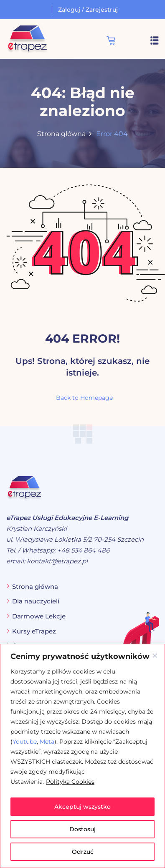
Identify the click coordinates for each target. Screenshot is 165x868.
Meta (47, 742)
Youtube (25, 742)
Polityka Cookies (70, 782)
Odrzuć (83, 852)
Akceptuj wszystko (82, 807)
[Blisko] (155, 656)
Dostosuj (82, 829)
